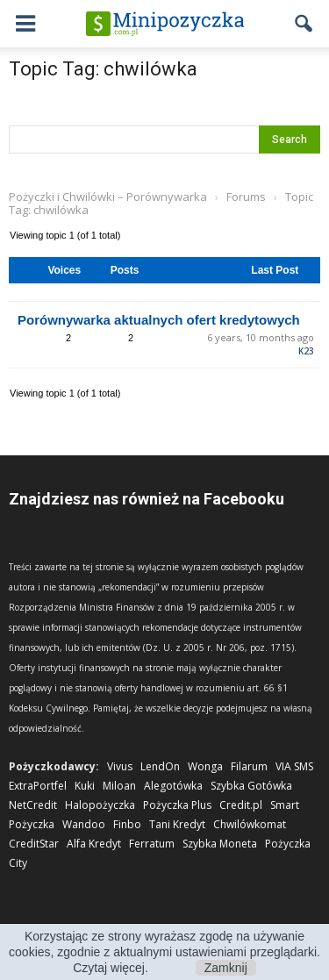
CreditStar (34, 844)
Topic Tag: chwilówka (103, 69)
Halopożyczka (100, 805)
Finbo (127, 824)
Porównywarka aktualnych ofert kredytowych (159, 320)
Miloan (119, 786)
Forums (246, 197)
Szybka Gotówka (251, 786)
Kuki (85, 786)
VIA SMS (294, 766)
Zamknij (226, 968)
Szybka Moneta (220, 844)
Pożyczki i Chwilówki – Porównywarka (108, 197)
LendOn (160, 766)
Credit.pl (241, 805)
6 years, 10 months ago (261, 338)
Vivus (120, 766)
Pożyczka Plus (177, 805)
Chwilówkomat (250, 824)
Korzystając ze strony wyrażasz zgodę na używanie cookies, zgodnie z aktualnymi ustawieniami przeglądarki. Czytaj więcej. (164, 952)
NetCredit (33, 805)
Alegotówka (173, 786)
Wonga (205, 766)
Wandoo (84, 824)
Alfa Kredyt (94, 844)
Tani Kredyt (177, 824)
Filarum (249, 766)
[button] (304, 24)
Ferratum (152, 844)
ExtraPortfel (38, 786)
